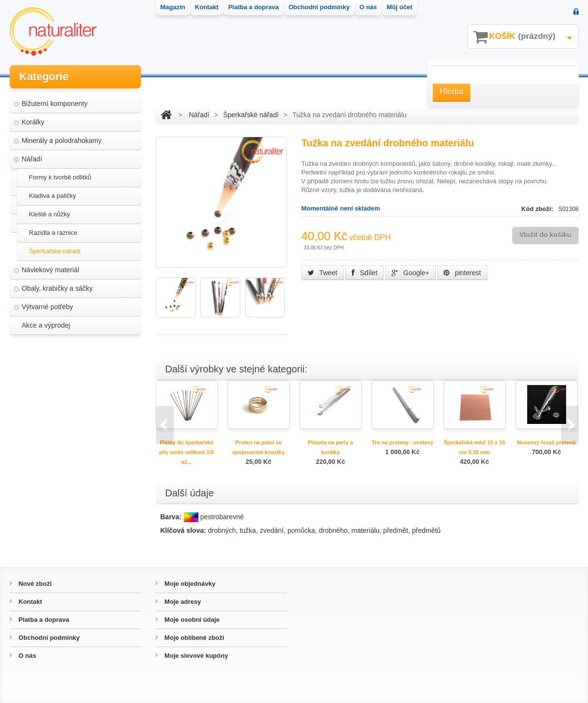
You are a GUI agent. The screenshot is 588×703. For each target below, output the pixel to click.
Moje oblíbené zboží (194, 638)
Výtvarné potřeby (48, 305)
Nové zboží (35, 584)
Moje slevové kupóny (196, 656)
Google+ (410, 273)
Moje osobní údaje (191, 620)
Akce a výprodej (46, 324)
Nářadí (32, 158)
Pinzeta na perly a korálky (330, 447)
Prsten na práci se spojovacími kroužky (258, 447)
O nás (27, 656)
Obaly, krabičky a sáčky (57, 287)
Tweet (323, 273)
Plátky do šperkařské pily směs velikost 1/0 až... (187, 452)
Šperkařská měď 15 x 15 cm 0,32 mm (475, 447)
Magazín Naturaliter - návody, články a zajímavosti (72, 378)
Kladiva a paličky (53, 194)
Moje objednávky (189, 584)
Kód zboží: (538, 209)
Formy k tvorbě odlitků (60, 176)
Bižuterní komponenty (55, 102)
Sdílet (365, 273)
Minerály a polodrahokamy (62, 139)
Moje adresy (182, 602)
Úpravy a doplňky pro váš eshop (76, 402)
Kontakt (30, 602)
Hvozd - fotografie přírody (66, 420)
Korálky (33, 121)
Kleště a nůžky (50, 213)
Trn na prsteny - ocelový (402, 442)
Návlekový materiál (51, 268)
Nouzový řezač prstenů (546, 442)
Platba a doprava (43, 620)
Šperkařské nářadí (55, 250)
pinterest (462, 273)
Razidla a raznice (53, 231)
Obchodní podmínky (48, 638)
